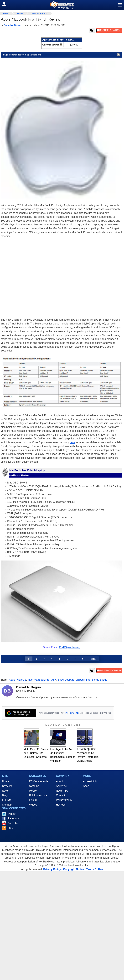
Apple (12, 680)
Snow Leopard (66, 680)
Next (93, 659)
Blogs (5, 795)
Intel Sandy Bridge (97, 680)
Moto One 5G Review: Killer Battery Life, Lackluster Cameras (36, 753)
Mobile (33, 791)
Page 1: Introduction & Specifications (62, 55)
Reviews (7, 786)
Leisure (33, 800)
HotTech (61, 805)
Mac (30, 680)
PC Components (39, 781)
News (5, 791)
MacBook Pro (42, 680)
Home (6, 781)
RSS (11, 828)
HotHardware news (72, 713)
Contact (60, 795)
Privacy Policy (64, 800)
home (6, 13)
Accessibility (90, 781)
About (59, 781)
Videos (20, 13)
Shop (86, 786)
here (72, 442)
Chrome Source (51, 45)
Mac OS (21, 680)
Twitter (12, 814)
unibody (80, 680)
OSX (54, 680)
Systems (34, 786)
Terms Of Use (95, 869)
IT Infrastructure (38, 795)
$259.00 (74, 45)
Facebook (14, 818)
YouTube (13, 823)
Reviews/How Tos (39, 13)
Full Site (7, 800)
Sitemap (7, 805)
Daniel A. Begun (28, 687)
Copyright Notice (74, 869)
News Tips (62, 791)
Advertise (61, 786)
